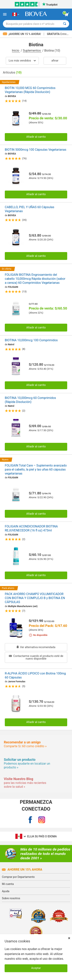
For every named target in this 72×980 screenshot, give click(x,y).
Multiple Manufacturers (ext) (23, 606)
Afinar (55, 61)
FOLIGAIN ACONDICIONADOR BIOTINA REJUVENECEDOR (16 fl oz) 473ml (31, 528)
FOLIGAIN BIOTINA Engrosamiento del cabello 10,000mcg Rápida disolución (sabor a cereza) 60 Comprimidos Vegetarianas (35, 279)
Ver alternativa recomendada (36, 647)
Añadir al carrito (36, 137)
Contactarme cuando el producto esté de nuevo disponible (36, 657)
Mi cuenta (8, 884)
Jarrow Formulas (17, 682)
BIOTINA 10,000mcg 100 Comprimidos (31, 340)
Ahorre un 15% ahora (22, 870)
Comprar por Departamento (18, 877)
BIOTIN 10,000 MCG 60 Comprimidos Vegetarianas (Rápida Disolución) (30, 90)
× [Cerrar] (69, 938)
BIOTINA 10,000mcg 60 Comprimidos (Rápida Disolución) (30, 400)
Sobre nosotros (11, 898)
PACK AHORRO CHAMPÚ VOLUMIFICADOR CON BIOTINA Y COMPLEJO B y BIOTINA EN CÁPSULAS (35, 598)
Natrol (11, 344)
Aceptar (36, 968)
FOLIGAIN (13, 287)
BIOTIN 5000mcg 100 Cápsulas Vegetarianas (36, 150)
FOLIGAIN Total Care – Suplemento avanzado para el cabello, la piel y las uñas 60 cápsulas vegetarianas (36, 469)
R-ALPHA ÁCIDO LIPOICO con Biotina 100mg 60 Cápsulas (35, 675)
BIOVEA (12, 96)
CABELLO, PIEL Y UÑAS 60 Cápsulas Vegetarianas (30, 209)
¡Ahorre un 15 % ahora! (22, 34)
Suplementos (32, 51)
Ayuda (6, 891)
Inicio (16, 51)
